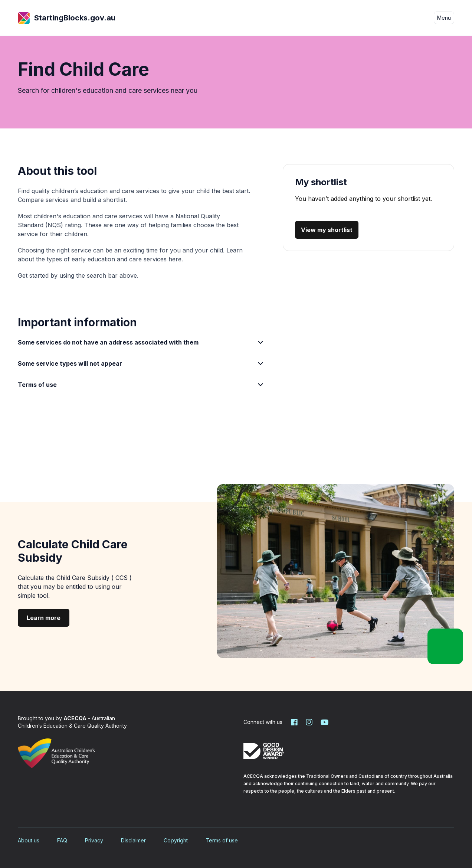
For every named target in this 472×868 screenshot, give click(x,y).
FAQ (62, 840)
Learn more (44, 618)
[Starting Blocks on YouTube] (324, 722)
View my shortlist (327, 230)
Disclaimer (133, 840)
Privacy (94, 840)
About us (29, 840)
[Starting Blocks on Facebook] (294, 722)
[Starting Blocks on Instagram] (309, 722)
